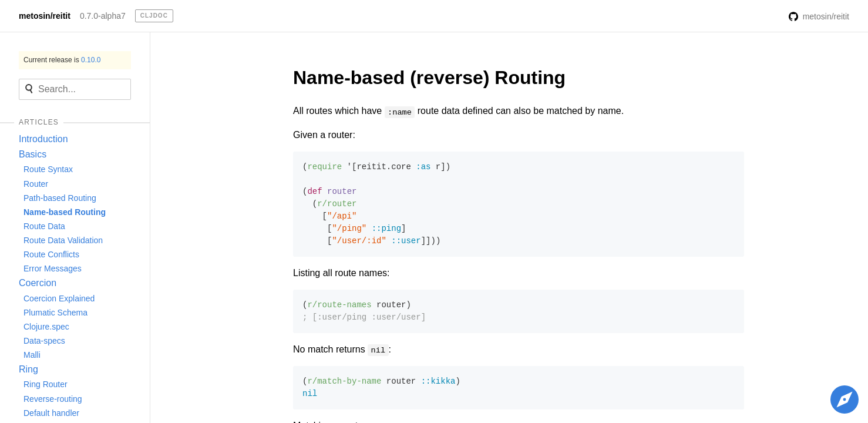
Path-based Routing (60, 198)
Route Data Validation (63, 240)
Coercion (38, 283)
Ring (28, 369)
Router (36, 184)
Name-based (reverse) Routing (429, 78)
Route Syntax (48, 169)
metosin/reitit (45, 16)
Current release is (62, 60)
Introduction (43, 139)
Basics (33, 154)
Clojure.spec (46, 327)
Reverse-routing (53, 399)
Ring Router (46, 384)
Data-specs (44, 341)
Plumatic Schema (55, 313)
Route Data (44, 226)
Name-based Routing (65, 212)
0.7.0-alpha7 (103, 16)
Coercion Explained (59, 298)
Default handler (51, 413)
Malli (32, 355)
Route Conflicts (51, 254)
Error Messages (53, 268)
